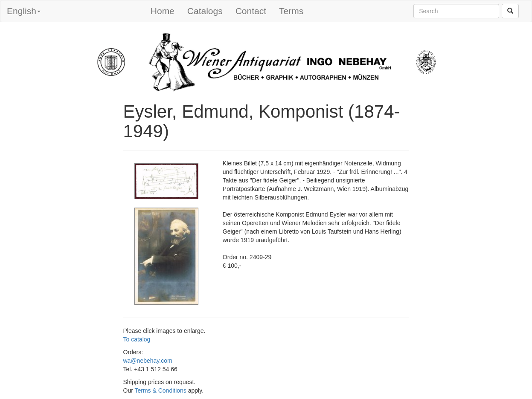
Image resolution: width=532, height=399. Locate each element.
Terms (291, 11)
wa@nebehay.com (148, 361)
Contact (251, 11)
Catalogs (205, 11)
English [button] (24, 11)
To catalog (137, 339)
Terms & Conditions (160, 390)
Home (163, 11)
